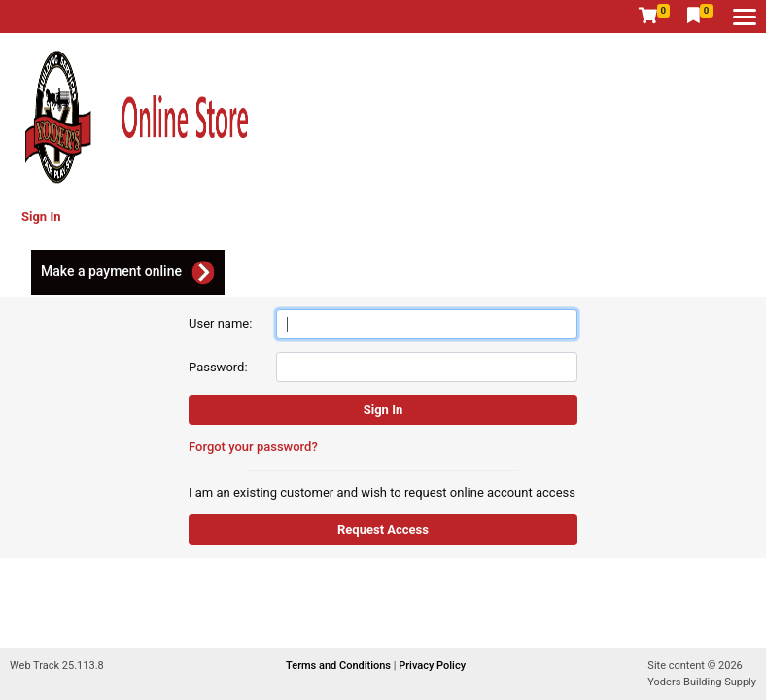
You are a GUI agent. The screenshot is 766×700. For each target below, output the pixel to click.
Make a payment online (111, 271)
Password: (218, 367)
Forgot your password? (253, 447)
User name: (220, 323)
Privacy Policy (432, 665)
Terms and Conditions (340, 665)
